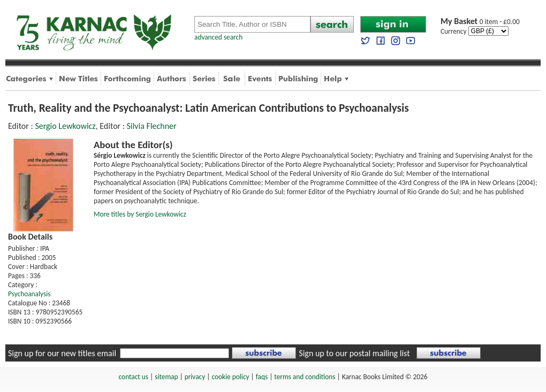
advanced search (218, 37)
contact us (134, 377)
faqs (262, 377)
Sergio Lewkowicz (65, 126)
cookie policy (230, 377)
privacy (195, 377)
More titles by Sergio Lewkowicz (140, 214)
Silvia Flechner (152, 126)
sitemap (166, 377)
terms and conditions (305, 377)
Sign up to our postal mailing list (354, 353)
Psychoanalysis (29, 294)
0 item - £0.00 (480, 22)
